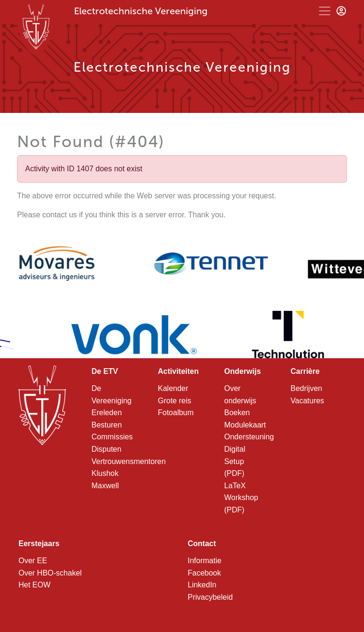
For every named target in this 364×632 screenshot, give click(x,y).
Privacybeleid (210, 597)
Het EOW (35, 585)
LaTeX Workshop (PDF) (241, 498)
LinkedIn (202, 585)
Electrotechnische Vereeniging (141, 11)
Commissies (112, 437)
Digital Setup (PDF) (235, 461)
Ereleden (107, 413)
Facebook (204, 573)
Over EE (33, 561)
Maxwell (105, 486)
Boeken (237, 413)
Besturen (107, 425)
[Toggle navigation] (325, 11)
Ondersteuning (249, 437)
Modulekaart (245, 425)
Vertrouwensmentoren (129, 461)
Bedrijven (306, 388)
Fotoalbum (176, 413)
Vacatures (307, 401)
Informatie (205, 561)
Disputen (106, 449)
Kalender (173, 388)
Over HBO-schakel (50, 573)
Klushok (105, 473)
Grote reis (174, 401)
